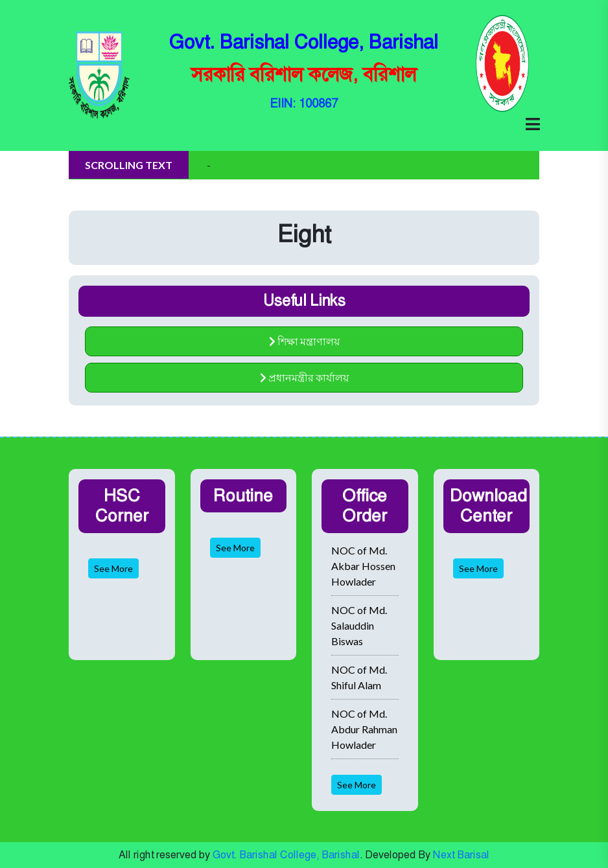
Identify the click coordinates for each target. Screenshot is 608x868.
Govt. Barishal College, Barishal (286, 855)
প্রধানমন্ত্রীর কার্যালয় (304, 377)
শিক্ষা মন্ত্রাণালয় (304, 341)
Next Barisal (461, 855)
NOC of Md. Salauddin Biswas (359, 625)
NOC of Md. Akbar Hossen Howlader (363, 566)
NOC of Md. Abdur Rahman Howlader (364, 729)
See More (113, 568)
